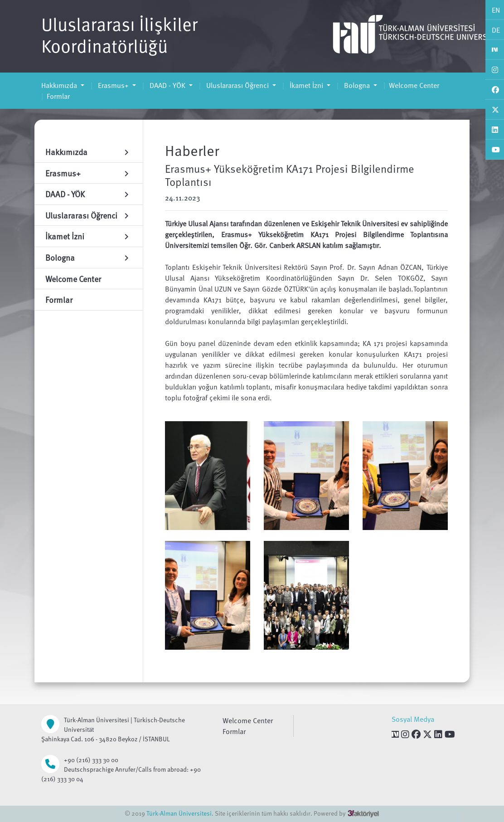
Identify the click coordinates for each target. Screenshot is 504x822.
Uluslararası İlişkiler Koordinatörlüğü (119, 34)
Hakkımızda (60, 85)
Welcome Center (414, 85)
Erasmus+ (113, 85)
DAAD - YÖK (167, 85)
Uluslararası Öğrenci (237, 85)
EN (496, 10)
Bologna (357, 85)
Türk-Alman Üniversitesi (179, 813)
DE (496, 30)
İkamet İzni (306, 85)
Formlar (58, 96)
